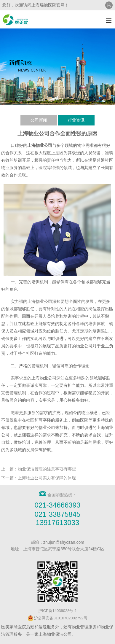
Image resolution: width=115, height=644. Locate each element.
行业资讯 (76, 120)
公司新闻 (39, 120)
